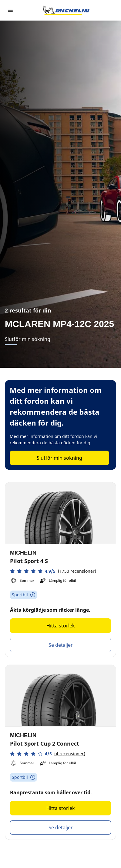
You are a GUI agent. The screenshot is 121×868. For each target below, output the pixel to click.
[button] (53, 571)
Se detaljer (61, 645)
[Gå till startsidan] (66, 10)
